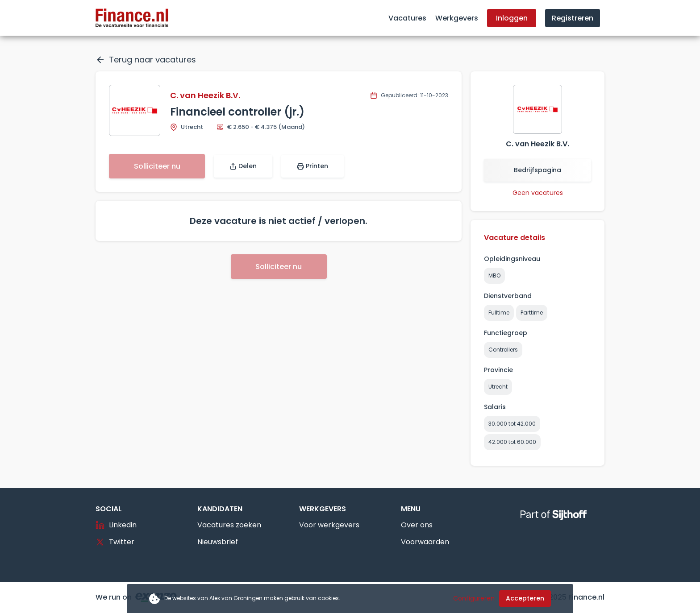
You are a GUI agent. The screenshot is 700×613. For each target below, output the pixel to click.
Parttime (532, 313)
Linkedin (116, 525)
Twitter (115, 542)
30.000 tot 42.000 (512, 424)
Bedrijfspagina (537, 170)
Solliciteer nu (157, 166)
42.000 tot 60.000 (512, 442)
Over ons (417, 525)
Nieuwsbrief (218, 542)
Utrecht (498, 387)
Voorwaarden (425, 542)
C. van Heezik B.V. (205, 95)
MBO (494, 275)
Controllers (503, 350)
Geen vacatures (538, 193)
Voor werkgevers (329, 525)
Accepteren (525, 598)
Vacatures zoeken (229, 525)
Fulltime (499, 313)
